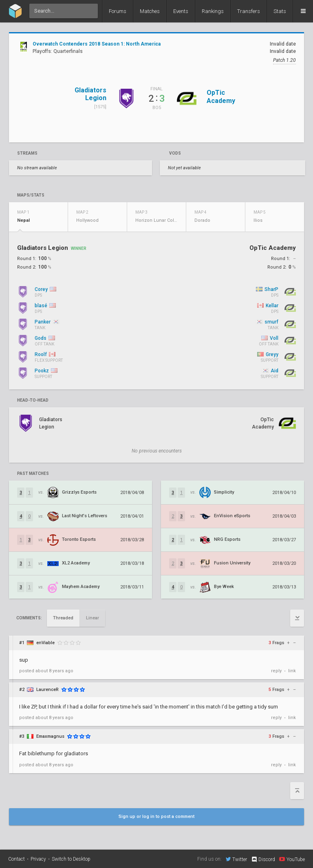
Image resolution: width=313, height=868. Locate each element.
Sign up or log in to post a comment (156, 817)
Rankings (213, 11)
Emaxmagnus (50, 736)
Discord (263, 859)
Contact (17, 859)
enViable (45, 643)
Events (181, 11)
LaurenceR (47, 690)
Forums (118, 11)
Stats (280, 11)
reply (276, 671)
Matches (150, 11)
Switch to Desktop (71, 859)
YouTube (292, 859)
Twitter (236, 859)
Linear (93, 618)
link (292, 671)
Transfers (249, 11)
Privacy (38, 859)
